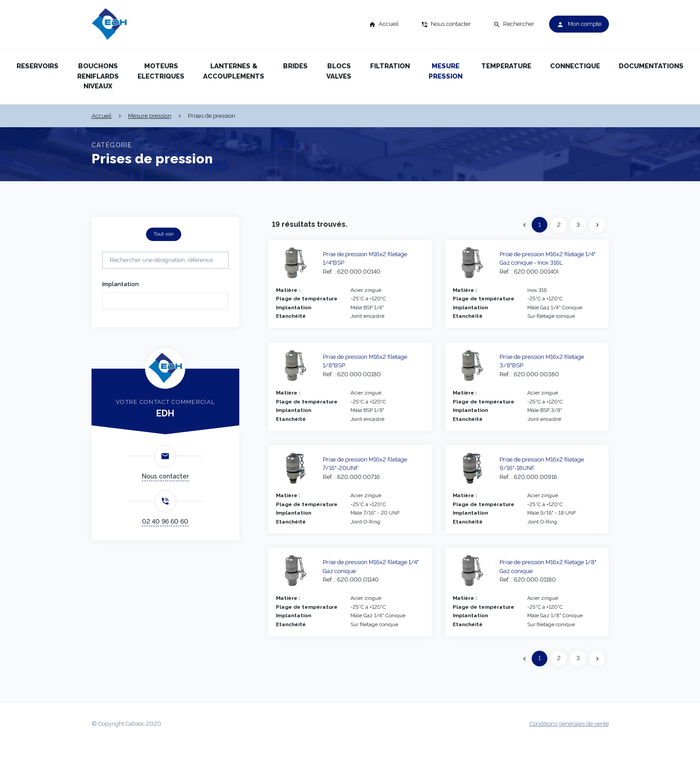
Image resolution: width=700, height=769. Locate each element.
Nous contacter (165, 476)
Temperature (506, 66)
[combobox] (165, 301)
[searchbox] (118, 300)
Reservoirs (37, 66)
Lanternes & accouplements (234, 71)
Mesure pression (446, 71)
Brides (295, 66)
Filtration (390, 66)
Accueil (102, 116)
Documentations (651, 66)
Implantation (121, 284)
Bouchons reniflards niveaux (98, 76)
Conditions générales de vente (569, 724)
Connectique (575, 66)
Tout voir (164, 234)
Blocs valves (339, 71)
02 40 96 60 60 (165, 521)
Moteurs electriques (161, 71)
